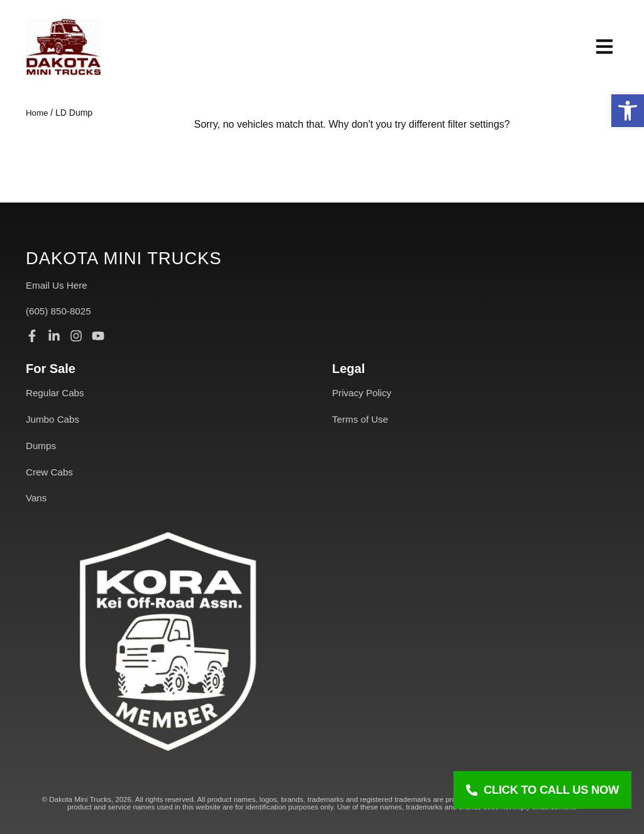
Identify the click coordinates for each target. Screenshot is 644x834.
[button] (628, 111)
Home (37, 113)
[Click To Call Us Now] (542, 790)
